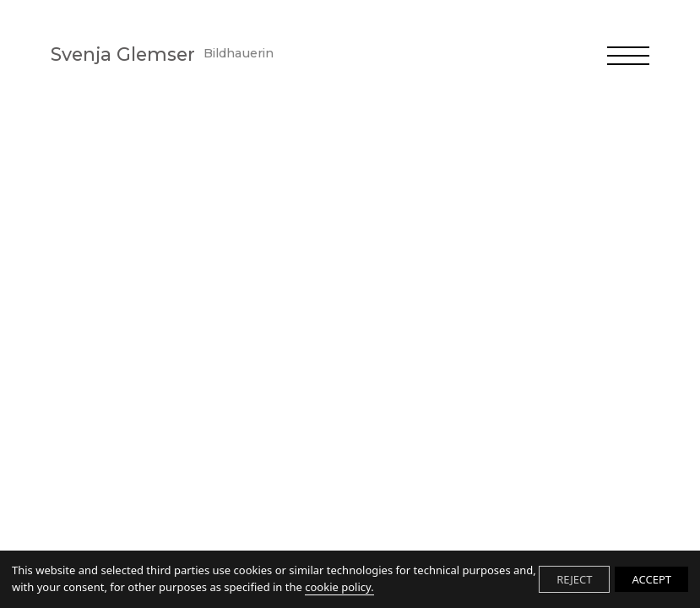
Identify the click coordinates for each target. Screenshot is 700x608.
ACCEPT (651, 579)
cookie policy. (339, 587)
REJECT (574, 579)
